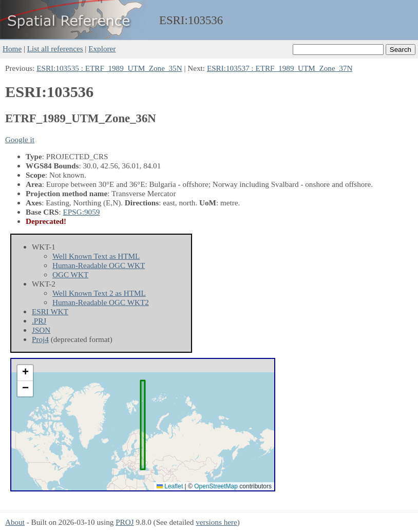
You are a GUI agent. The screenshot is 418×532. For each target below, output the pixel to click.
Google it (20, 139)
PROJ (125, 522)
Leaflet (170, 486)
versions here (216, 522)
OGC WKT (70, 274)
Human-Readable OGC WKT (99, 265)
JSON (41, 330)
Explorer (102, 49)
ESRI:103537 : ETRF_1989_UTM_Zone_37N (280, 68)
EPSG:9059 (82, 212)
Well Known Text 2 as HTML (99, 293)
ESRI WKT (50, 311)
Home (12, 49)
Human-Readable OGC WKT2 (101, 302)
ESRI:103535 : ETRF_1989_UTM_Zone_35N (109, 68)
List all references (55, 49)
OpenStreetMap (216, 486)
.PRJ (39, 321)
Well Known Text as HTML (96, 256)
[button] (25, 373)
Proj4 (40, 339)
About (15, 522)
